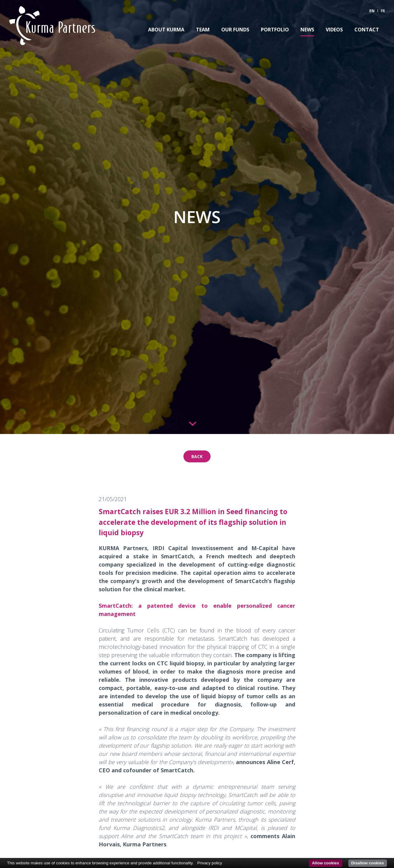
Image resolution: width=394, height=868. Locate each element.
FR (383, 11)
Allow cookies (326, 863)
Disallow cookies (368, 863)
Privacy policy (209, 863)
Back (197, 456)
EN (372, 11)
